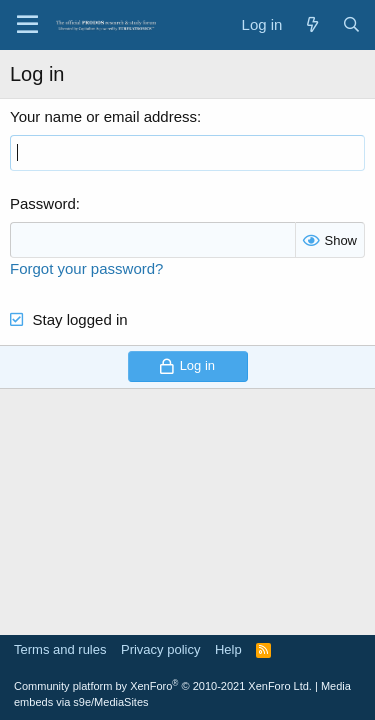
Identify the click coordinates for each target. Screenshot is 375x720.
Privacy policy (160, 649)
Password (43, 203)
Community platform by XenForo (163, 686)
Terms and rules (60, 649)
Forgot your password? (86, 268)
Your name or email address (103, 116)
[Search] (351, 24)
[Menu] (27, 25)
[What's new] (311, 24)
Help (228, 649)
